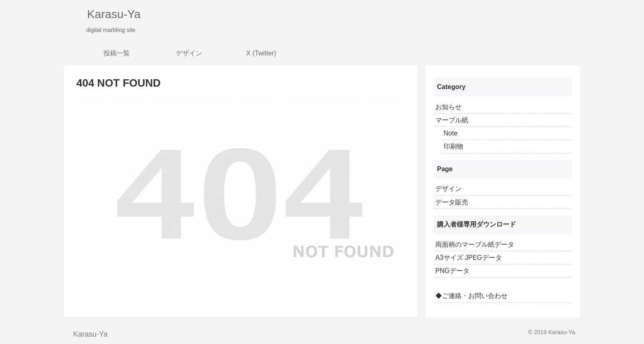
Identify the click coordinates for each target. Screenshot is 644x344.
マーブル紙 (452, 120)
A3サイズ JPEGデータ (469, 258)
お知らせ (448, 107)
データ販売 (452, 202)
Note (451, 133)
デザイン (448, 189)
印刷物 (453, 146)
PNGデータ (452, 271)
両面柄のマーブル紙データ (475, 244)
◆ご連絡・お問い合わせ (471, 296)
